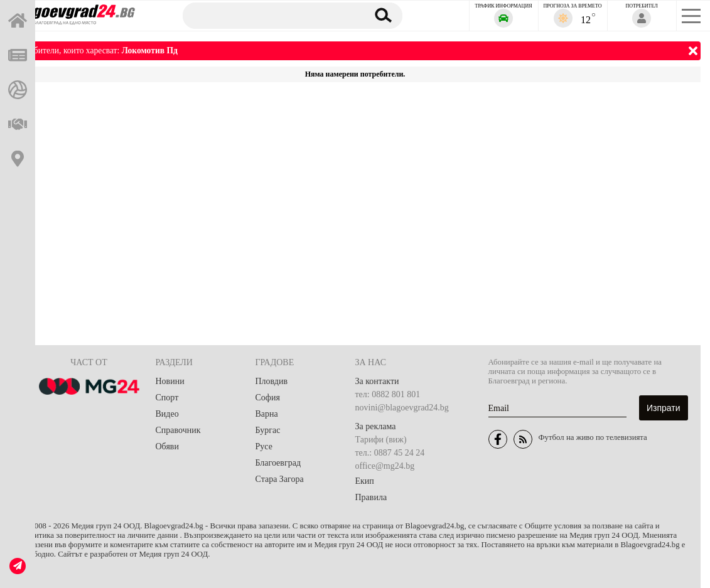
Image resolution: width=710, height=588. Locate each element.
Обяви (167, 446)
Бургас (268, 430)
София (268, 398)
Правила (371, 497)
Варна (267, 414)
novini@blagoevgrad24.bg (402, 408)
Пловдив (272, 381)
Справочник (178, 430)
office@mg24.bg (385, 466)
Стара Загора (280, 479)
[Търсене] (269, 15)
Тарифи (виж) (381, 440)
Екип (365, 481)
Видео (167, 414)
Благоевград (278, 463)
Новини (170, 381)
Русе (264, 446)
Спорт (167, 398)
